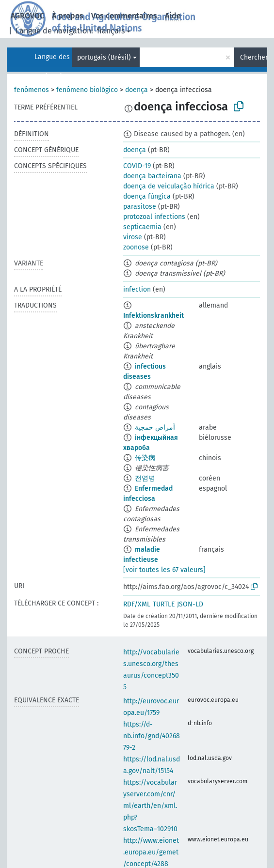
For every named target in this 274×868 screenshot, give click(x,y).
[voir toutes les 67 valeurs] (164, 570)
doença (137, 90)
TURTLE (164, 604)
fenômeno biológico (87, 90)
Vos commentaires (124, 16)
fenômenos (32, 90)
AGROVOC (27, 16)
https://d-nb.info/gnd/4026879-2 (152, 736)
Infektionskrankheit (153, 316)
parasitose (140, 207)
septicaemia (142, 227)
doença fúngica (147, 196)
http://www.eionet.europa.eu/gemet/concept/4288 (151, 852)
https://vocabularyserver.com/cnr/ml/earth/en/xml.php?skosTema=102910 (150, 806)
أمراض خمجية (155, 427)
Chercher (254, 57)
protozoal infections (154, 217)
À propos (68, 16)
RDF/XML (137, 604)
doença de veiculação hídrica (169, 186)
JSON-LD (190, 604)
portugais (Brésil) (104, 57)
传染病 (145, 458)
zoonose (136, 247)
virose (133, 237)
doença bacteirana (152, 176)
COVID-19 (137, 166)
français (111, 31)
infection (137, 289)
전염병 (145, 478)
